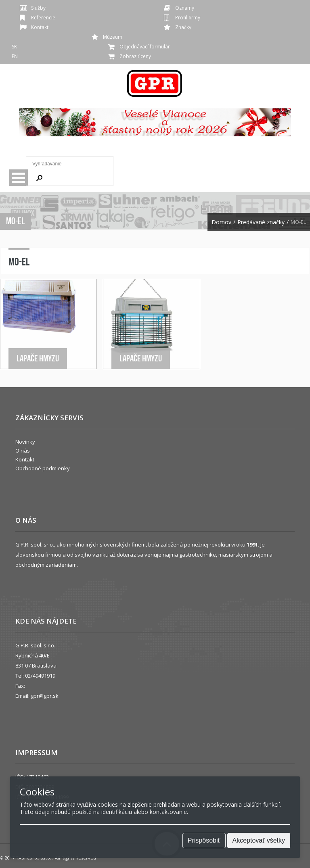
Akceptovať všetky (259, 840)
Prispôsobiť (204, 840)
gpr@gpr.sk (45, 696)
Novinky (25, 442)
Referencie (43, 18)
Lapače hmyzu (38, 358)
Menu (19, 178)
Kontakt (40, 27)
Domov (221, 222)
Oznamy (185, 8)
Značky (183, 27)
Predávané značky (261, 222)
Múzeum (113, 37)
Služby (38, 8)
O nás (23, 451)
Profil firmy (188, 18)
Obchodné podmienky (43, 468)
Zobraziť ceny (135, 56)
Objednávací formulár (145, 47)
